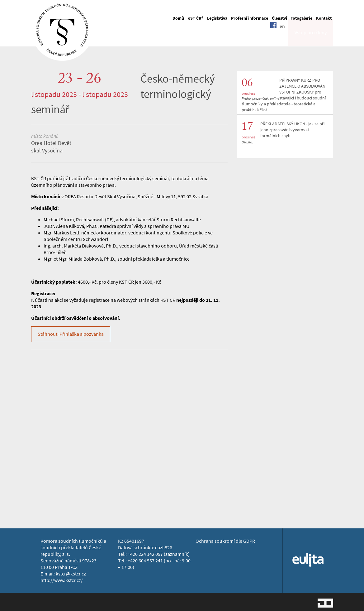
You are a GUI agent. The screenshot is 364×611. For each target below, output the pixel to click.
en (282, 38)
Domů (178, 18)
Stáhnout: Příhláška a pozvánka (71, 334)
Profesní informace (250, 18)
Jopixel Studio (325, 603)
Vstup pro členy (311, 38)
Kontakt (324, 18)
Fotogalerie (301, 18)
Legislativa (217, 18)
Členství (279, 18)
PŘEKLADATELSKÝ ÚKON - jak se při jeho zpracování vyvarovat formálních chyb (292, 130)
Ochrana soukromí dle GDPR (225, 541)
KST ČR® (195, 18)
